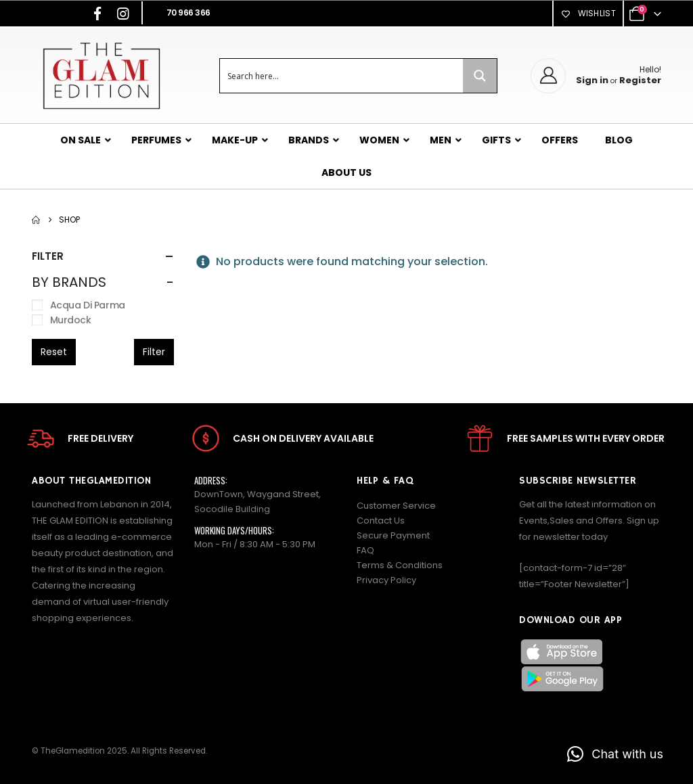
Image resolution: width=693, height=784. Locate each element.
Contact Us (381, 521)
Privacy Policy (386, 580)
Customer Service (396, 506)
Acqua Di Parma (88, 305)
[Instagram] (123, 14)
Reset (54, 352)
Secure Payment (393, 535)
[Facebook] (97, 14)
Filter (154, 352)
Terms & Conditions (400, 565)
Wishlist (588, 13)
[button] (615, 754)
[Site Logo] (101, 75)
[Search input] (342, 76)
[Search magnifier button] (480, 76)
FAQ (365, 550)
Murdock (71, 320)
